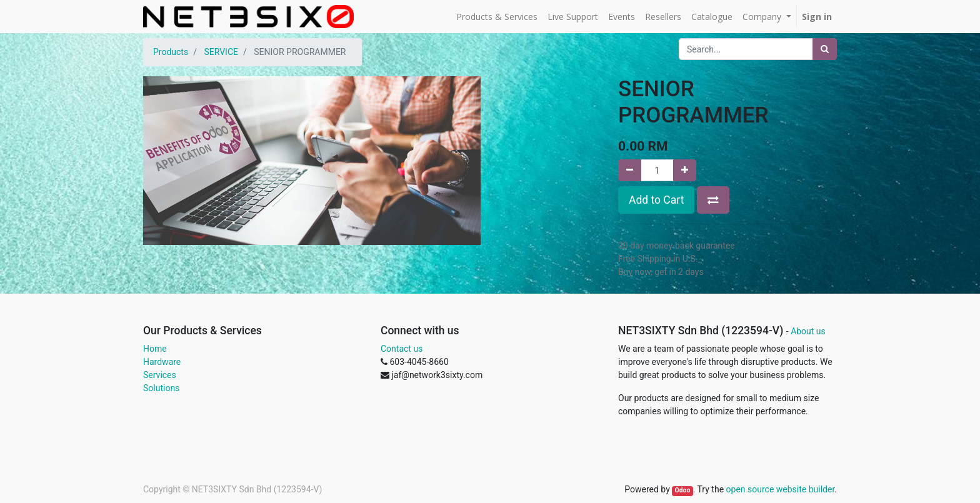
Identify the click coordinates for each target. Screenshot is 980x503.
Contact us (402, 349)
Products (171, 52)
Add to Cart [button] (656, 200)
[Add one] (685, 170)
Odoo (682, 490)
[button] (713, 200)
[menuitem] (497, 17)
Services (160, 375)
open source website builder (781, 489)
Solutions (161, 388)
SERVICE (221, 52)
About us (808, 331)
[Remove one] (630, 170)
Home (155, 349)
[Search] (825, 49)
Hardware (162, 362)
